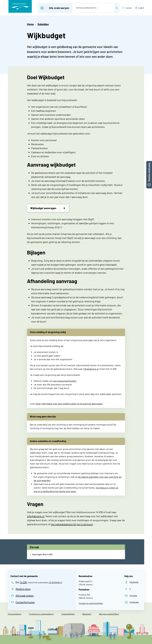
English (139, 8)
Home (30, 24)
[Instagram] (131, 602)
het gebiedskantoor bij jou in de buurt (72, 524)
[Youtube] (131, 596)
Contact (127, 8)
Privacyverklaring (15, 614)
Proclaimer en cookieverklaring (41, 614)
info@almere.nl (91, 369)
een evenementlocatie (65, 381)
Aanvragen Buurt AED (42, 554)
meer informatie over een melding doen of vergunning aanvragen (69, 404)
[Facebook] (131, 582)
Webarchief (87, 614)
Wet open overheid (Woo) (109, 614)
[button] (149, 163)
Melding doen (23, 589)
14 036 (23, 582)
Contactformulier (25, 602)
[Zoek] (95, 8)
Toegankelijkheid (68, 614)
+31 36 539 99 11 (55, 582)
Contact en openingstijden (91, 603)
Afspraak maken (25, 595)
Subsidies (43, 24)
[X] (127, 589)
